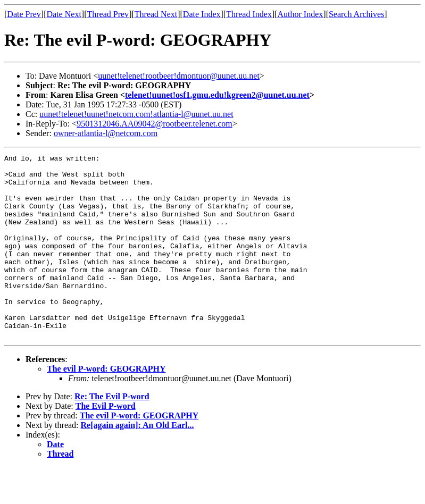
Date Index (202, 14)
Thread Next (156, 14)
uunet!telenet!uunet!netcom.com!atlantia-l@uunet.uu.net (136, 114)
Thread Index (249, 14)
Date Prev (24, 14)
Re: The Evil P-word (112, 433)
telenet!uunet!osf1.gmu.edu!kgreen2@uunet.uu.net (217, 95)
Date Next (64, 14)
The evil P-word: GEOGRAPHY (106, 405)
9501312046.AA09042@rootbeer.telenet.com (154, 124)
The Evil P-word (106, 443)
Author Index (301, 14)
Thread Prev (108, 14)
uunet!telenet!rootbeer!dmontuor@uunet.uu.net (179, 76)
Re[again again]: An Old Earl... (137, 462)
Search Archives (356, 14)
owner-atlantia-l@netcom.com (106, 133)
